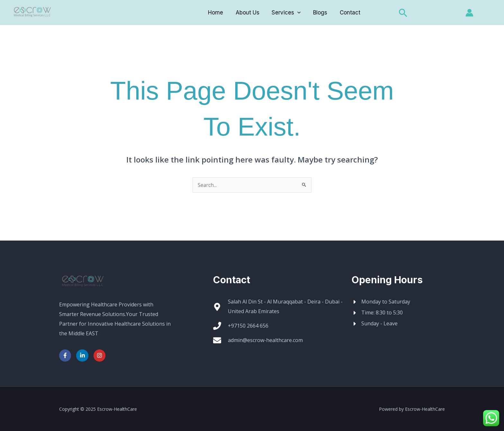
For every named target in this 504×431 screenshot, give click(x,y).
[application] (297, 13)
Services (286, 13)
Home (218, 13)
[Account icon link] (469, 13)
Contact (347, 13)
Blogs (319, 13)
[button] (400, 13)
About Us (249, 13)
